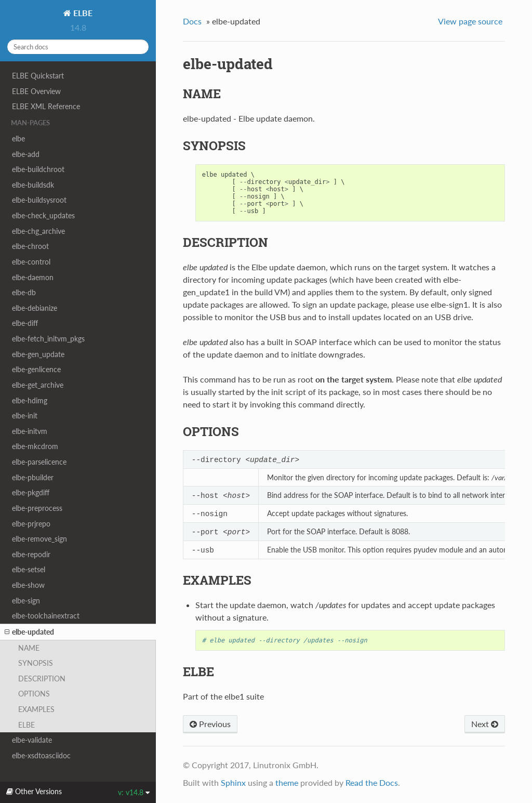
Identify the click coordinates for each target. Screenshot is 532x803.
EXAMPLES (36, 709)
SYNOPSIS (36, 663)
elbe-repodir (31, 554)
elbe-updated (29, 632)
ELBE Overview (36, 91)
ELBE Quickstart (38, 76)
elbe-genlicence (36, 369)
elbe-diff (25, 323)
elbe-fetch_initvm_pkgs (48, 339)
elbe (18, 139)
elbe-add (26, 154)
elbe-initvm (30, 431)
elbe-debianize (35, 308)
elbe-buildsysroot (39, 200)
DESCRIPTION (42, 679)
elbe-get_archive (38, 385)
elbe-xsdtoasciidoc (41, 755)
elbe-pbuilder (33, 477)
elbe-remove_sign (39, 539)
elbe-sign (26, 601)
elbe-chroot (30, 246)
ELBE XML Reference (46, 106)
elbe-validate (32, 740)
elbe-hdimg (30, 400)
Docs (192, 21)
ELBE (82, 13)
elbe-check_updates (43, 215)
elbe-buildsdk (33, 185)
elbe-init (25, 416)
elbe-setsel (29, 569)
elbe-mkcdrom (35, 446)
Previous (210, 726)
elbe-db (24, 292)
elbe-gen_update (38, 354)
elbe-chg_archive (38, 231)
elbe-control (31, 262)
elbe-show (28, 585)
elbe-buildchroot (38, 169)
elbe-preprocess (37, 508)
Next (485, 726)
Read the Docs (372, 785)
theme (287, 785)
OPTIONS (34, 694)
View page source (470, 21)
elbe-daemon (33, 277)
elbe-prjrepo (31, 524)
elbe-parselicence (39, 462)
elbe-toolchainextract (46, 616)
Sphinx (233, 785)
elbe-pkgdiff (31, 492)
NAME (29, 648)
